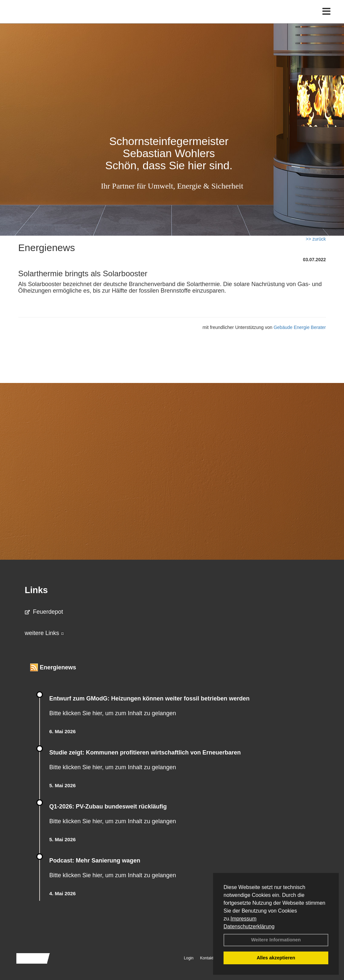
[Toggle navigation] (326, 19)
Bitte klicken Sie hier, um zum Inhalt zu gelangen (113, 713)
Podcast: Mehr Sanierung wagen (95, 861)
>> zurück (316, 239)
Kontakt (207, 958)
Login (189, 958)
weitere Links (45, 633)
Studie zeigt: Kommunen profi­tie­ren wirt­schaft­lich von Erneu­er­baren (145, 753)
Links (36, 590)
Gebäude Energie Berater (300, 327)
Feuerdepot (44, 612)
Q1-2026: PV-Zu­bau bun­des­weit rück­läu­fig (108, 807)
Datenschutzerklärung (249, 926)
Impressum (243, 919)
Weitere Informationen (276, 940)
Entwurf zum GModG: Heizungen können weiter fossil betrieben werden (150, 699)
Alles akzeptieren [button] (276, 958)
